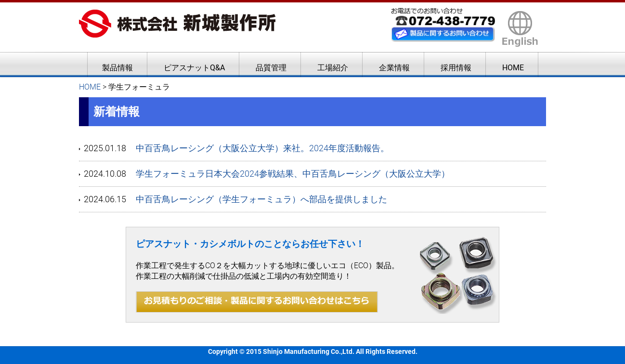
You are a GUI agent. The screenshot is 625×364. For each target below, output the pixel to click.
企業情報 (394, 68)
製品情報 (117, 68)
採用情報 (456, 68)
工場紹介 (333, 68)
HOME (513, 68)
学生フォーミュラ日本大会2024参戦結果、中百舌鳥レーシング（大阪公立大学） (293, 174)
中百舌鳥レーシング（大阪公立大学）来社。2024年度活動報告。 (262, 148)
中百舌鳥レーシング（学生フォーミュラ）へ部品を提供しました (261, 199)
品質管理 (271, 68)
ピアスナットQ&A (194, 68)
